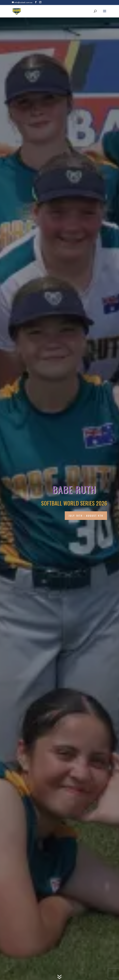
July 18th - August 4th (86, 516)
